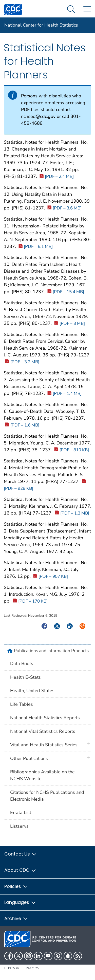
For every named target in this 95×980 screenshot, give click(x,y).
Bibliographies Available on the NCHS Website (42, 775)
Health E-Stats (25, 677)
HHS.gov (12, 968)
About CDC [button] (20, 870)
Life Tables (22, 704)
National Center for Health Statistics (41, 25)
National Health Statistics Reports (45, 718)
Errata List (21, 813)
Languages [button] (20, 902)
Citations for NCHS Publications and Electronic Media (47, 796)
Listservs (19, 826)
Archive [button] (16, 918)
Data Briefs (22, 664)
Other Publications (29, 758)
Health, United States (32, 691)
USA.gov (32, 968)
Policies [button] (16, 886)
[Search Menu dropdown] (71, 9)
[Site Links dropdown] (87, 9)
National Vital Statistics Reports (43, 731)
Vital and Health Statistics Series (44, 745)
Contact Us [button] (21, 854)
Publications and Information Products (51, 651)
